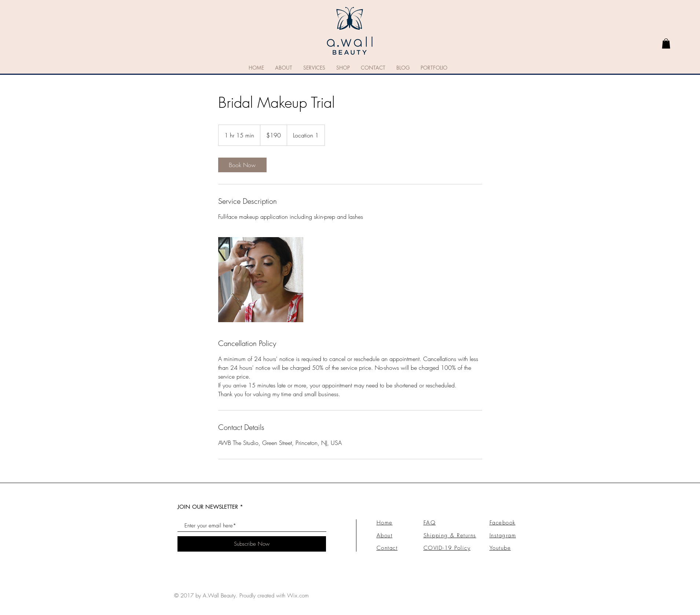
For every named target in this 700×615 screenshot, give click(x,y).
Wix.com (298, 596)
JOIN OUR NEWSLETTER (208, 507)
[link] (666, 43)
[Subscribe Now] (252, 544)
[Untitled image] (261, 280)
